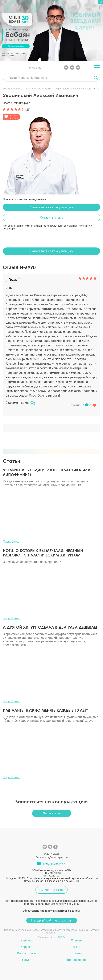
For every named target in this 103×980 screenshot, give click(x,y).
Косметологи (27, 953)
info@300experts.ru (54, 864)
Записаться (51, 813)
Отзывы (77, 940)
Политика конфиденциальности (21, 930)
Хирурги (26, 947)
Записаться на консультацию (51, 207)
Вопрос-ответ (77, 960)
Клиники (27, 940)
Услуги (27, 960)
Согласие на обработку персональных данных (64, 930)
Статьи (77, 953)
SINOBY (61, 937)
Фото (77, 947)
